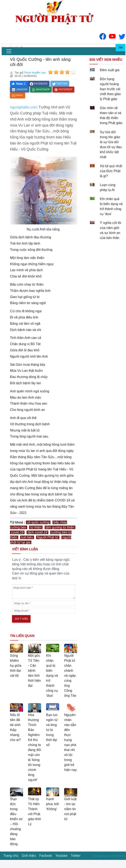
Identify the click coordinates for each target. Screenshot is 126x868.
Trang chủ (11, 856)
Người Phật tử (48, 537)
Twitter (76, 856)
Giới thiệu (29, 856)
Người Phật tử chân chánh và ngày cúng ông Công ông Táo (70, 676)
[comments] (44, 592)
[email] (44, 611)
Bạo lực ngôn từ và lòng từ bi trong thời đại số (52, 730)
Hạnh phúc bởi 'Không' (53, 804)
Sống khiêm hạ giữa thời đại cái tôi (16, 666)
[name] (44, 603)
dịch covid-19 (37, 532)
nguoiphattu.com (24, 107)
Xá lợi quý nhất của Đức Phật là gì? (111, 171)
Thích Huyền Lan (35, 73)
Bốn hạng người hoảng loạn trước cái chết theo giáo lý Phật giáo (110, 89)
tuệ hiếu (27, 537)
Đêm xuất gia (110, 70)
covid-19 (17, 532)
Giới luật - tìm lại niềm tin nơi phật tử (70, 809)
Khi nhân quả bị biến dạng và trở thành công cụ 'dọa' (52, 676)
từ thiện (36, 527)
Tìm (120, 48)
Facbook (46, 856)
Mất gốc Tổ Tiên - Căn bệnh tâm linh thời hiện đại (34, 671)
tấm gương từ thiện (60, 527)
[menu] (9, 51)
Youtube (61, 856)
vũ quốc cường (38, 522)
